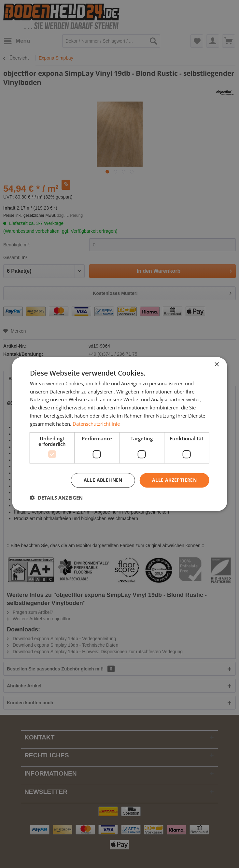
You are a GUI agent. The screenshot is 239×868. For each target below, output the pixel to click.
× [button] (216, 365)
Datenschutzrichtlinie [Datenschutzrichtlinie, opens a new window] (96, 424)
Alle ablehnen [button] (103, 480)
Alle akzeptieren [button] (174, 480)
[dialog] (120, 434)
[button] (56, 498)
